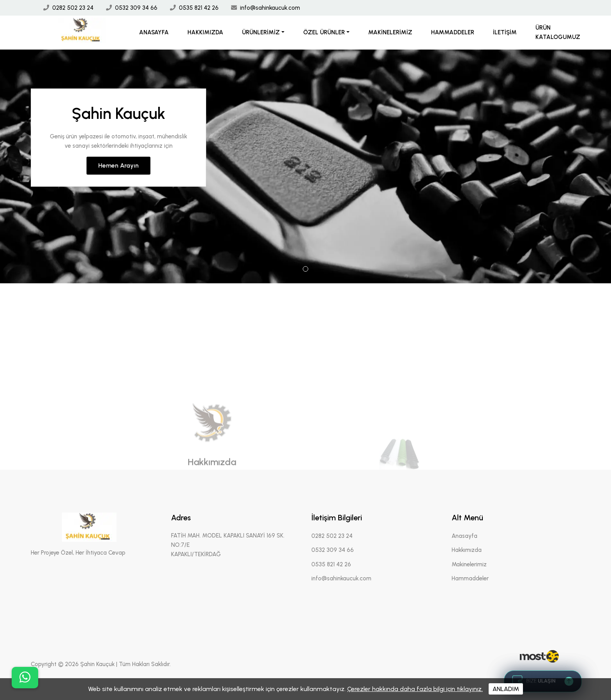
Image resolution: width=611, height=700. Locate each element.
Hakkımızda (205, 32)
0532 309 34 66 (136, 8)
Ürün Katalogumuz (558, 32)
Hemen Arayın (118, 165)
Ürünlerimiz (261, 32)
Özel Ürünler (324, 32)
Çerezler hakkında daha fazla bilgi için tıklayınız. (415, 689)
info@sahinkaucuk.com (270, 8)
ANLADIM (506, 689)
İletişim (505, 32)
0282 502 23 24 (73, 8)
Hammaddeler (453, 32)
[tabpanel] (305, 166)
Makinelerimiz (390, 32)
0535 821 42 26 (199, 8)
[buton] (25, 678)
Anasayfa (154, 32)
